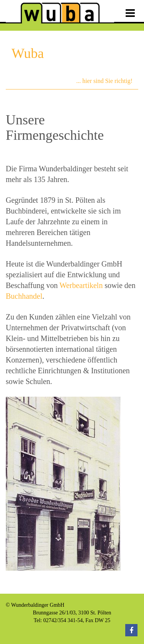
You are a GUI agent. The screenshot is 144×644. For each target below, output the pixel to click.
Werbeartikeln (81, 285)
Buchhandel (24, 296)
